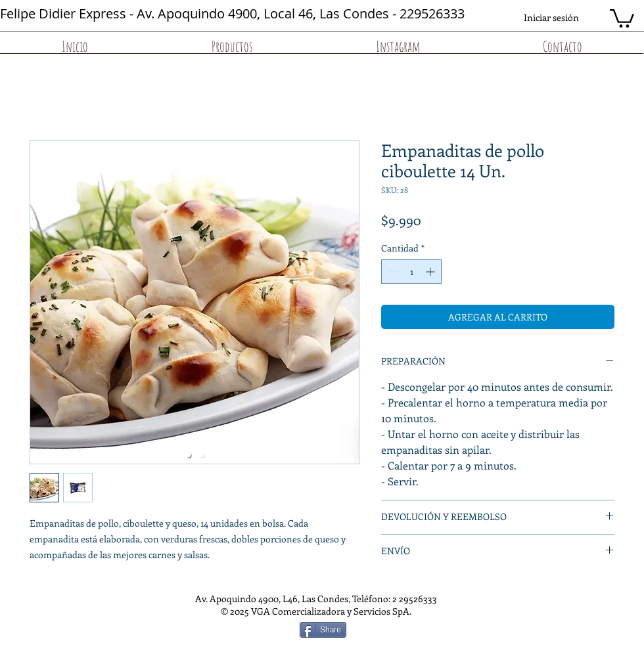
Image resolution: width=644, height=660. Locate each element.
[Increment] (431, 272)
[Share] (323, 630)
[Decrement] (391, 272)
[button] (622, 17)
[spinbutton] (411, 272)
